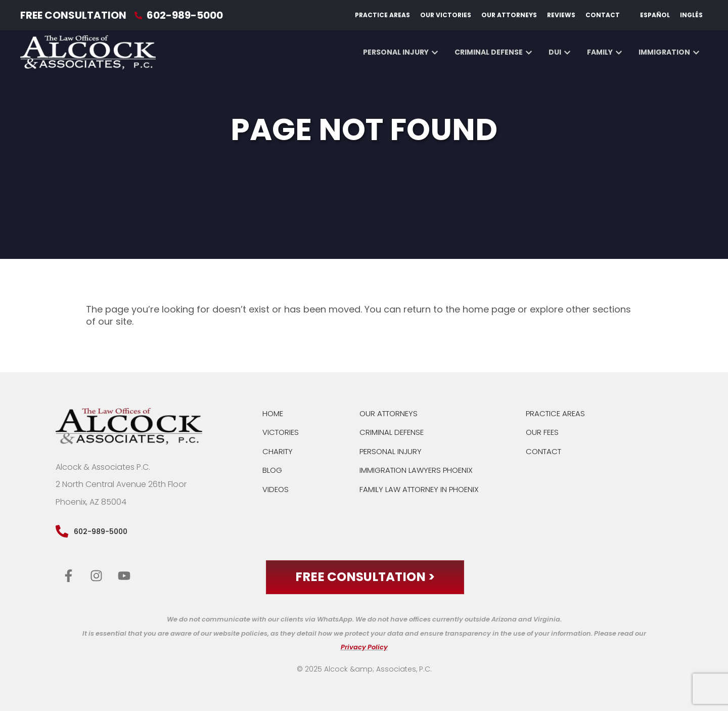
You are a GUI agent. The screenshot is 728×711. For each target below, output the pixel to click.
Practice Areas (382, 15)
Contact (603, 15)
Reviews (561, 15)
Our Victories (446, 15)
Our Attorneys (509, 15)
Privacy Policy (364, 648)
